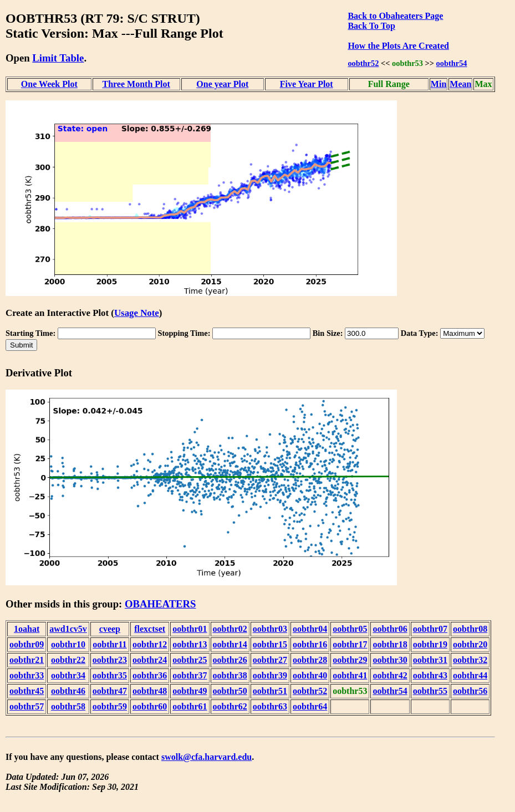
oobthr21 (27, 660)
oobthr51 (270, 691)
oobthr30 (390, 660)
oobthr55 (430, 691)
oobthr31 (430, 660)
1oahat (27, 629)
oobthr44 (470, 675)
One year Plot (222, 84)
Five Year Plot (307, 84)
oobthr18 (390, 644)
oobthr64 (310, 706)
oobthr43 (430, 675)
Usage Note (137, 313)
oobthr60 (150, 706)
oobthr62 (230, 706)
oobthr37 (190, 675)
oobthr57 (27, 706)
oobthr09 (27, 644)
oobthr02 (230, 629)
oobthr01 (190, 629)
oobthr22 (68, 660)
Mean (460, 84)
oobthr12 (150, 644)
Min (438, 84)
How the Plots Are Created (398, 46)
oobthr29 (350, 660)
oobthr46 (68, 691)
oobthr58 (68, 706)
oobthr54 (452, 63)
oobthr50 (230, 691)
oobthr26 (230, 660)
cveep (110, 629)
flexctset (150, 629)
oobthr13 (190, 644)
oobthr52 (363, 63)
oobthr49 (190, 691)
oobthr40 (310, 675)
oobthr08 (470, 629)
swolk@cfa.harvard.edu (206, 757)
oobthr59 (110, 706)
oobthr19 (430, 644)
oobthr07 (430, 629)
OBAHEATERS (160, 604)
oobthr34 (68, 675)
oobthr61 (190, 706)
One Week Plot (49, 84)
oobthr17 (350, 644)
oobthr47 (110, 691)
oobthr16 (310, 644)
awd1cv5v (68, 629)
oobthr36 (150, 675)
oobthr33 (27, 675)
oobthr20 (470, 644)
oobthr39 (270, 675)
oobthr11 (109, 644)
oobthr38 (230, 675)
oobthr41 (350, 675)
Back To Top (371, 26)
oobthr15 (270, 644)
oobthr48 (150, 691)
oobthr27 (270, 660)
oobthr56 (470, 691)
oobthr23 (110, 660)
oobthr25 (190, 660)
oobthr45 (27, 691)
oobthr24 (150, 660)
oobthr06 (390, 629)
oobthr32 (470, 660)
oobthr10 (68, 644)
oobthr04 (310, 629)
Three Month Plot (136, 84)
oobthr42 (390, 675)
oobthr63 (270, 706)
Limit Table (58, 58)
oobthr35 (110, 675)
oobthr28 (310, 660)
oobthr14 (230, 644)
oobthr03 (270, 629)
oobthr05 (350, 629)
